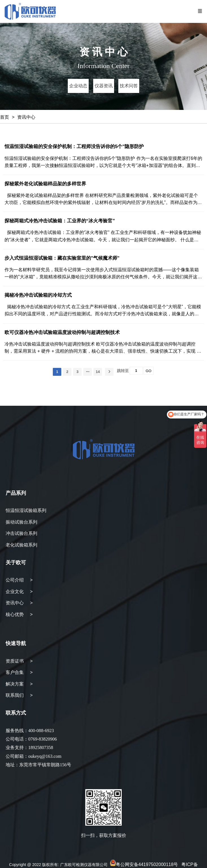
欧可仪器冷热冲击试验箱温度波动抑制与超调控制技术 (62, 332)
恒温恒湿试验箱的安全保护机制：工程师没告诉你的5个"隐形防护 (74, 147)
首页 (5, 117)
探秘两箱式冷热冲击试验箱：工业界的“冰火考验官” (60, 221)
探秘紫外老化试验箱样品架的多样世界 (45, 184)
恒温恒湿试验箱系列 (26, 510)
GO (149, 371)
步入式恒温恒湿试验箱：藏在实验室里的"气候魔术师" (62, 258)
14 (98, 372)
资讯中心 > (19, 603)
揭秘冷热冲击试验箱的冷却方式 (38, 295)
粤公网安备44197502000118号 (147, 864)
